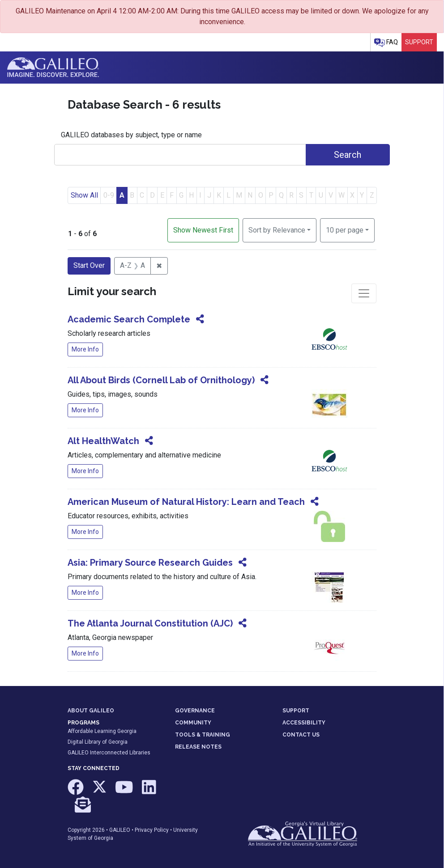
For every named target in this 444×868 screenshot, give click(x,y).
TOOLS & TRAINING (203, 735)
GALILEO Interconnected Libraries (109, 753)
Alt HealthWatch (103, 441)
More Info (85, 349)
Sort (277, 230)
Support (419, 42)
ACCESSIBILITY (304, 723)
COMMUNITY (193, 723)
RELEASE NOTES (198, 747)
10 (345, 229)
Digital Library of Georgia (98, 742)
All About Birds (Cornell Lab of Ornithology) (161, 380)
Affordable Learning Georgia (102, 731)
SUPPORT (296, 711)
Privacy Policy (152, 830)
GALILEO (120, 830)
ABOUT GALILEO (91, 711)
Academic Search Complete (129, 319)
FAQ (386, 43)
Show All (84, 195)
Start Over (89, 265)
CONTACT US (301, 735)
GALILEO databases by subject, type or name (131, 135)
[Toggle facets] (364, 293)
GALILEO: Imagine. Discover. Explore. (53, 68)
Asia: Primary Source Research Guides (150, 563)
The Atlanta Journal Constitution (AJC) (150, 623)
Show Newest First (203, 230)
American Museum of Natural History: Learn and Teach (186, 502)
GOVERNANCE (195, 711)
